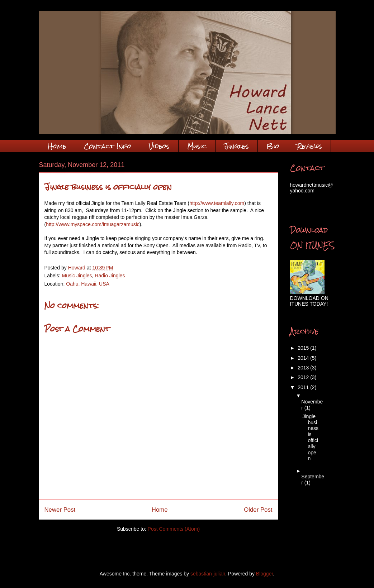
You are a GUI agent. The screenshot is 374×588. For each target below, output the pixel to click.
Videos (159, 146)
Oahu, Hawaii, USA (88, 284)
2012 (304, 377)
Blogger (264, 574)
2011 (304, 387)
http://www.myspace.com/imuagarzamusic (93, 224)
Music (197, 146)
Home (57, 146)
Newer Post (60, 510)
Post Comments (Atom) (174, 529)
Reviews (309, 146)
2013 (304, 368)
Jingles (236, 146)
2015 (304, 348)
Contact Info (108, 146)
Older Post (258, 510)
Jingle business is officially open (310, 438)
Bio (273, 146)
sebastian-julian (208, 574)
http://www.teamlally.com (217, 203)
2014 (304, 358)
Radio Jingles (110, 276)
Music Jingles (77, 276)
